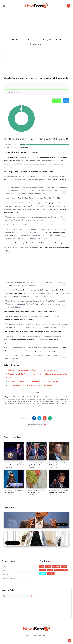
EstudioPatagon (42, 636)
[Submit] (32, 597)
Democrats (28, 400)
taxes (67, 405)
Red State (18, 405)
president (11, 405)
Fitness (64, 567)
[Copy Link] (37, 426)
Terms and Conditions (8, 580)
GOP (40, 400)
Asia (42, 567)
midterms (30, 402)
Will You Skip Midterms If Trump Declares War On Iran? (30, 386)
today (32, 407)
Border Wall (50, 398)
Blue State (37, 398)
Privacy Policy (6, 575)
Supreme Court (60, 405)
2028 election (25, 398)
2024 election (16, 398)
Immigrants (64, 400)
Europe (48, 567)
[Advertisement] (36, 24)
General (43, 571)
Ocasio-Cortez (55, 402)
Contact (4, 571)
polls (6, 405)
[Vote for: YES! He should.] (36, 86)
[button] (38, 86)
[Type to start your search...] (18, 597)
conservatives (13, 400)
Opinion (43, 574)
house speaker (51, 400)
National (58, 571)
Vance (41, 407)
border (43, 398)
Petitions (51, 574)
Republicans (32, 405)
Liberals (20, 402)
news (48, 402)
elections (35, 400)
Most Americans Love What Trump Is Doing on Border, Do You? (33, 382)
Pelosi (62, 402)
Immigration (8, 402)
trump (36, 407)
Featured (56, 567)
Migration (43, 402)
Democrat (21, 400)
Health (50, 571)
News (65, 571)
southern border (49, 405)
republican (25, 405)
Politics (66, 402)
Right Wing (40, 405)
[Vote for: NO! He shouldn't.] (36, 93)
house (44, 400)
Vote (66, 102)
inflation (14, 402)
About (4, 567)
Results (56, 102)
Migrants (37, 402)
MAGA (25, 402)
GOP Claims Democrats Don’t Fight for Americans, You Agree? (33, 371)
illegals (58, 400)
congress (57, 398)
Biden (32, 398)
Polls (38, 393)
